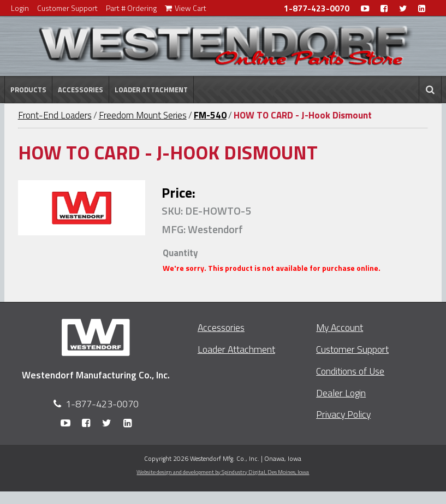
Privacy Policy (343, 414)
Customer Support (67, 8)
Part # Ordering (131, 8)
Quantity (180, 253)
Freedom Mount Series (143, 115)
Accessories (81, 90)
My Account (340, 327)
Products (28, 90)
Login (20, 8)
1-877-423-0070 (317, 8)
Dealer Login (341, 393)
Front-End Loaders (55, 115)
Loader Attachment (151, 90)
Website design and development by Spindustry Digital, (223, 472)
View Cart (186, 8)
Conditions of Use (350, 371)
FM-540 (210, 115)
